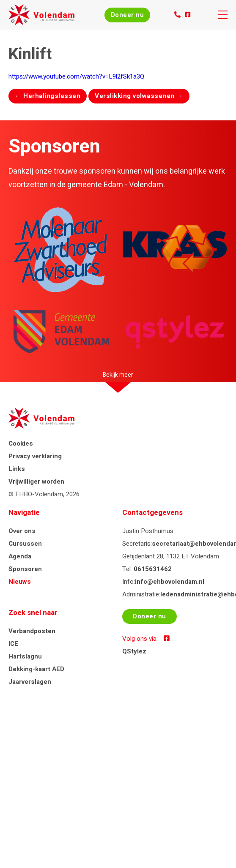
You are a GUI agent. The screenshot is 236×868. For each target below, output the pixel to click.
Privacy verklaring (35, 456)
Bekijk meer (118, 375)
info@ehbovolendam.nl (170, 582)
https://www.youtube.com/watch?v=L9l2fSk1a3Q (76, 76)
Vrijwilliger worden (36, 482)
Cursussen (25, 544)
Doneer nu (128, 15)
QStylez (134, 651)
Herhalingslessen (48, 96)
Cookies (21, 444)
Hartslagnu (25, 656)
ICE (13, 644)
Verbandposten (32, 631)
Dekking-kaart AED (36, 669)
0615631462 (153, 569)
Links (17, 469)
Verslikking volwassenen (139, 96)
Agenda (20, 556)
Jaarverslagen (30, 682)
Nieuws (20, 582)
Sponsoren (25, 569)
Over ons (22, 531)
